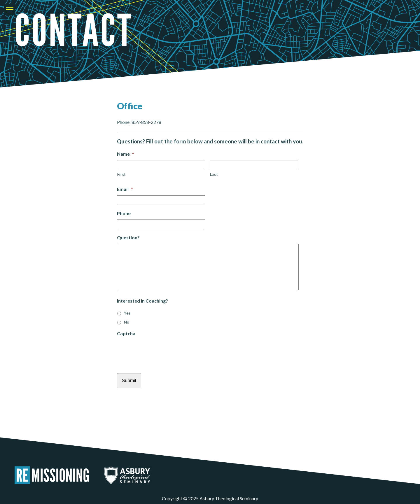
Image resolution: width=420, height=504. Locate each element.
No (127, 322)
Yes (127, 313)
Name (126, 154)
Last (214, 174)
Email (125, 189)
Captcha (126, 333)
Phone (124, 213)
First (121, 174)
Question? (128, 237)
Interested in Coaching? (142, 301)
